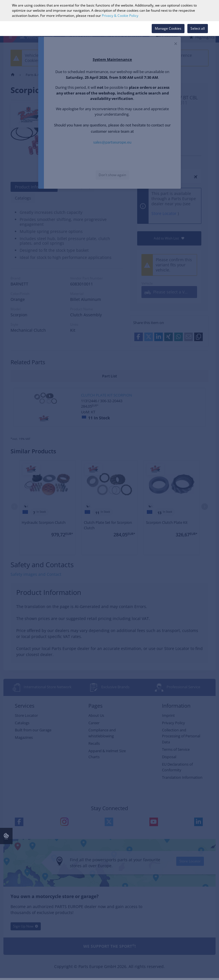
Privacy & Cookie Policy (120, 16)
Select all (198, 28)
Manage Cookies (168, 28)
